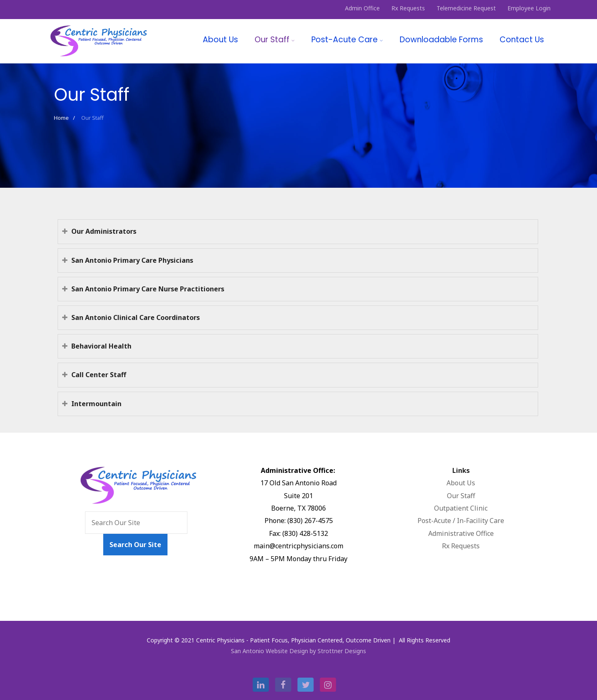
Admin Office (362, 8)
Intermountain (92, 404)
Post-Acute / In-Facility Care (461, 521)
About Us (220, 40)
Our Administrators (99, 231)
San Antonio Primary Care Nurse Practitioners (143, 289)
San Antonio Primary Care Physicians (128, 260)
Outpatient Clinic (461, 508)
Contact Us (522, 40)
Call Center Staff (94, 375)
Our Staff (275, 40)
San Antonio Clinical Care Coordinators (131, 317)
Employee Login (529, 8)
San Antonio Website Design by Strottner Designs (298, 651)
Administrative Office (461, 533)
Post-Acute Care (347, 40)
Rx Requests (408, 8)
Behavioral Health (97, 346)
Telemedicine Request (466, 8)
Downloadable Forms (441, 40)
